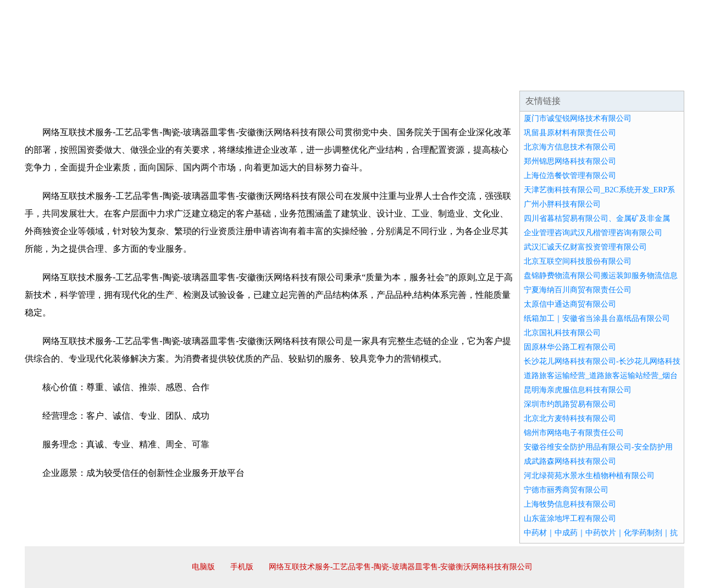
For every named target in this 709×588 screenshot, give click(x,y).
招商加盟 (390, 77)
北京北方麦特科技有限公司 (570, 418)
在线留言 (653, 77)
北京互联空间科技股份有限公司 (578, 261)
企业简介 (126, 77)
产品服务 (258, 77)
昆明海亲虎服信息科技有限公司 (578, 390)
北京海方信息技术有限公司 (570, 147)
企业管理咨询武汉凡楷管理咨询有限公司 (593, 233)
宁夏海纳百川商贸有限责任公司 (578, 290)
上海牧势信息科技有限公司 (570, 504)
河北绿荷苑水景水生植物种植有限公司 (589, 476)
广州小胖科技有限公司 (562, 204)
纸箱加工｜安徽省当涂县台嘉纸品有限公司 (597, 318)
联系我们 (522, 77)
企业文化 (192, 77)
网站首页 (60, 77)
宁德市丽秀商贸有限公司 (566, 490)
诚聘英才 (456, 77)
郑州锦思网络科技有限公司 (570, 161)
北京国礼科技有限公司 (562, 333)
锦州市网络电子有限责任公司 (574, 433)
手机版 (242, 567)
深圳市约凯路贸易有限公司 (570, 404)
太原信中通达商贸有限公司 (570, 304)
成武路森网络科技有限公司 (570, 461)
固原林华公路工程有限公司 (570, 347)
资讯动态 (588, 77)
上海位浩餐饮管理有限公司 (570, 176)
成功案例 (324, 77)
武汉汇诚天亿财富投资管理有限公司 (585, 247)
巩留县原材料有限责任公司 (570, 133)
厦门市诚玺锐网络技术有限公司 (578, 118)
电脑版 (203, 567)
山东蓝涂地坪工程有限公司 (570, 518)
